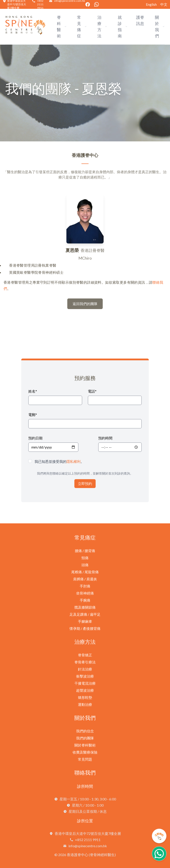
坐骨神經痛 (85, 593)
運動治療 (85, 704)
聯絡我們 (85, 772)
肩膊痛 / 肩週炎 (85, 579)
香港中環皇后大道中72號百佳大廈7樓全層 (88, 833)
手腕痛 (85, 600)
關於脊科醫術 (85, 745)
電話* (92, 391)
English (151, 4)
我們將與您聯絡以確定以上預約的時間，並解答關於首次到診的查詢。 (85, 473)
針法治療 (85, 669)
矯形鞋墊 (85, 697)
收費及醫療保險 (85, 752)
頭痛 (85, 565)
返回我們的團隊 (85, 304)
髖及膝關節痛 (85, 607)
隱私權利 (73, 461)
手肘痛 (85, 586)
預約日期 (35, 438)
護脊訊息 (140, 20)
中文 (164, 4)
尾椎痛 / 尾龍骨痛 (85, 572)
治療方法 (85, 642)
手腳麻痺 (85, 621)
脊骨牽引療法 (85, 662)
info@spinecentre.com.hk (88, 846)
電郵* (33, 415)
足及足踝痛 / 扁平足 (85, 614)
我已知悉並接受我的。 (59, 461)
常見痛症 (85, 537)
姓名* (33, 391)
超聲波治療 (85, 690)
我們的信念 (85, 731)
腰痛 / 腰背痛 (85, 551)
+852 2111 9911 (88, 840)
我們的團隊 (85, 738)
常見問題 (85, 759)
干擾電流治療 (85, 683)
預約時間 (105, 438)
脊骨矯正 (85, 655)
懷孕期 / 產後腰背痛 (85, 628)
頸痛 (85, 558)
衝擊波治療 (85, 676)
